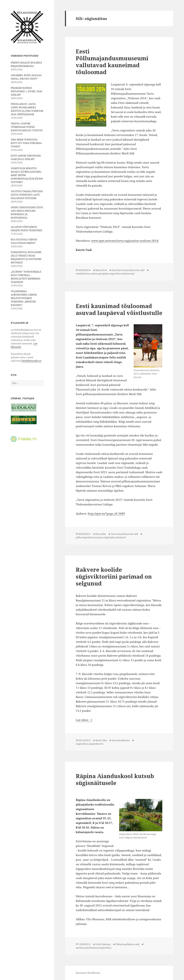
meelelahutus (83, 274)
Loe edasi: (84, 720)
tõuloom (121, 537)
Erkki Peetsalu (103, 944)
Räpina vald (133, 944)
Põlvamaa (121, 944)
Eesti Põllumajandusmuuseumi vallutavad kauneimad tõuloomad (112, 62)
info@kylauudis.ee (31, 361)
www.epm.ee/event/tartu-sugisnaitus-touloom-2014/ (125, 241)
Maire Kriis (101, 270)
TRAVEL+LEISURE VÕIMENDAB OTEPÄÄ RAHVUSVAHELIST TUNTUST (27, 127)
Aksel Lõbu (101, 740)
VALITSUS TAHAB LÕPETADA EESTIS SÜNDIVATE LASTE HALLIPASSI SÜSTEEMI (27, 195)
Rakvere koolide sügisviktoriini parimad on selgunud (114, 576)
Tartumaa (123, 270)
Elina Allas (101, 534)
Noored (116, 740)
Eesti (114, 270)
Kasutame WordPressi (88, 973)
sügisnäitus (115, 274)
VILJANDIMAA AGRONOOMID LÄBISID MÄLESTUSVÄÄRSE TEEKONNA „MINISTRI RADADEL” (24, 298)
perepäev (103, 274)
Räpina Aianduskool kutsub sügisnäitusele (115, 779)
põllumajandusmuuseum (89, 537)
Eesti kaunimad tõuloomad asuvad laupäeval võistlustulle (119, 309)
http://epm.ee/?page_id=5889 (106, 514)
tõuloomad (128, 274)
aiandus (80, 948)
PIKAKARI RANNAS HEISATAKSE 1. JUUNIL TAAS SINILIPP (27, 91)
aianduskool (92, 948)
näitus (95, 274)
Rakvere (125, 740)
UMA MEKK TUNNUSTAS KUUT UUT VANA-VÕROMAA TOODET (26, 143)
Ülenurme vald (136, 270)
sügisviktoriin (96, 744)
